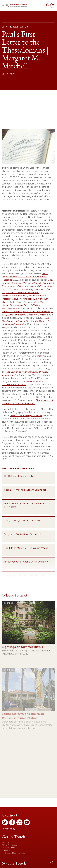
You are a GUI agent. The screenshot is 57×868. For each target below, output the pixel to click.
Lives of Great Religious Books (26, 415)
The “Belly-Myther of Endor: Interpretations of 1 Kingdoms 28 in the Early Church (26, 299)
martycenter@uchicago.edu (13, 853)
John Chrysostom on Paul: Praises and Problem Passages (25, 277)
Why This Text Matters (18, 468)
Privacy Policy (8, 829)
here (4, 340)
